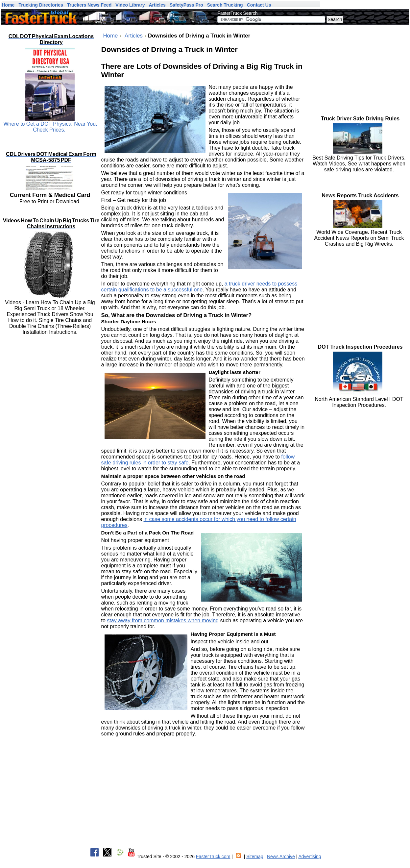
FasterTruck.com (213, 856)
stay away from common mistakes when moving (163, 620)
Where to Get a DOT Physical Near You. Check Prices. (50, 127)
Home (111, 36)
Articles (134, 36)
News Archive (281, 856)
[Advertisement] (360, 67)
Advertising (310, 856)
